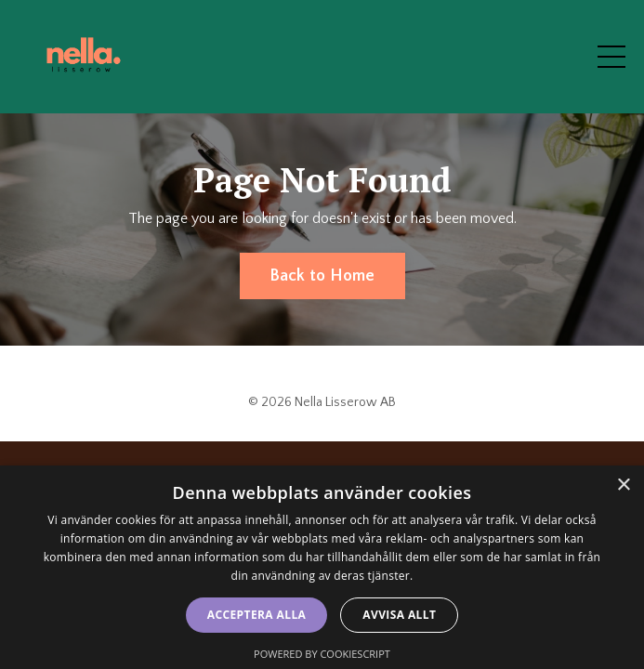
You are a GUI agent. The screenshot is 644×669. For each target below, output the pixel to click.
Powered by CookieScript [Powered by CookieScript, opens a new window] (322, 654)
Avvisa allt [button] (399, 615)
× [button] (623, 485)
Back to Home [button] (322, 276)
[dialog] (322, 567)
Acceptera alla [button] (257, 615)
